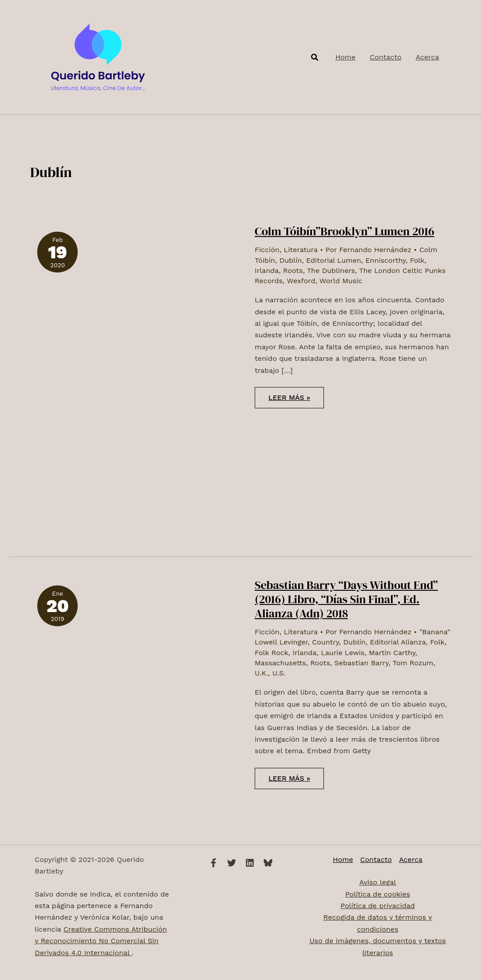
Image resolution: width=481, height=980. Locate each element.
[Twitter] (232, 863)
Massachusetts (280, 663)
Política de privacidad (377, 906)
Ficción (267, 250)
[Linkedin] (250, 863)
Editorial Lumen (334, 260)
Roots (293, 271)
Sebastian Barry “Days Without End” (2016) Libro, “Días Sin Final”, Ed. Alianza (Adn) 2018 (346, 599)
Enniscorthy (385, 260)
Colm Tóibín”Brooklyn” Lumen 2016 (345, 231)
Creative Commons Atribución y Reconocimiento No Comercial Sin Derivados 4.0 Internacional (101, 941)
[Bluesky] (268, 863)
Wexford (301, 281)
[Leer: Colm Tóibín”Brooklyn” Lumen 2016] (132, 379)
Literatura (300, 250)
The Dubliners (331, 271)
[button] (315, 57)
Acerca (411, 859)
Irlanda (267, 271)
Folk (417, 260)
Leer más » (296, 401)
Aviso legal (378, 882)
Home (343, 859)
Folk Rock (272, 653)
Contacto (376, 859)
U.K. (261, 673)
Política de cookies (378, 894)
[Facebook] (213, 863)
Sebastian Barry (362, 663)
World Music (341, 281)
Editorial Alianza (398, 642)
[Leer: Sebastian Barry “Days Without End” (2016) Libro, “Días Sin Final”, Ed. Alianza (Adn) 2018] (89, 666)
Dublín (291, 260)
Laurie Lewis (343, 653)
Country (325, 642)
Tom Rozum (413, 663)
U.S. (279, 673)
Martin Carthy (392, 653)
